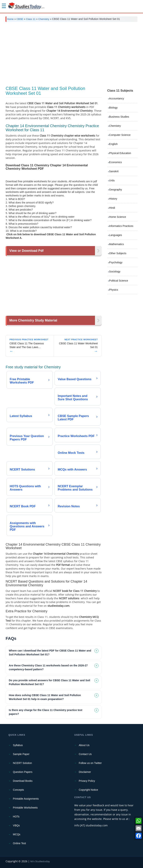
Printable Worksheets (25, 808)
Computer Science (120, 135)
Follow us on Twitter (90, 763)
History (113, 199)
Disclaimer (85, 772)
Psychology (116, 262)
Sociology (115, 271)
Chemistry (44, 19)
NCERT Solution (22, 763)
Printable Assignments (26, 799)
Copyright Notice (88, 790)
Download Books (23, 781)
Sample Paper (21, 754)
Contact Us (85, 754)
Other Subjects (118, 253)
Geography (116, 190)
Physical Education (120, 153)
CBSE (20, 19)
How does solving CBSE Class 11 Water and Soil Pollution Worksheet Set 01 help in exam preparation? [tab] (45, 697)
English (113, 144)
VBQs (16, 825)
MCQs (17, 834)
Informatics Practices (121, 226)
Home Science (118, 217)
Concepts (18, 790)
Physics (114, 290)
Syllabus (18, 745)
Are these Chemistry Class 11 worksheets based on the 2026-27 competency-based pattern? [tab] (48, 667)
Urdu (112, 180)
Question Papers (23, 772)
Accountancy (117, 98)
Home (10, 19)
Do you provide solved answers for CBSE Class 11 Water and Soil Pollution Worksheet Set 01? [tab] (49, 682)
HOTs (16, 817)
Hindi (112, 208)
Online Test (19, 843)
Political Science (119, 281)
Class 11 (31, 19)
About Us (84, 745)
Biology (113, 108)
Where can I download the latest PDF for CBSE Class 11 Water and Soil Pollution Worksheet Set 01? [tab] (50, 653)
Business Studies (119, 117)
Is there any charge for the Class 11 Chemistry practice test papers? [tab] (46, 712)
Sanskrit (114, 171)
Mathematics (116, 244)
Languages (116, 235)
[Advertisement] (71, 53)
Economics (115, 162)
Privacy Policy (87, 781)
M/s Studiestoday (40, 861)
